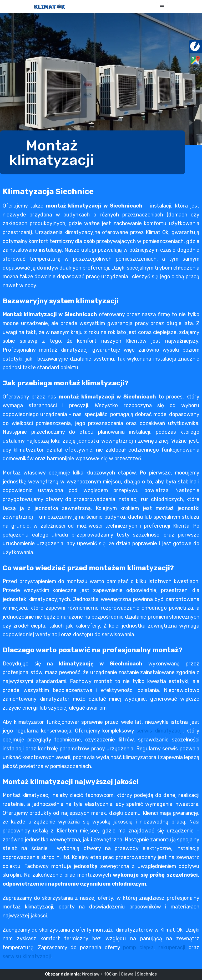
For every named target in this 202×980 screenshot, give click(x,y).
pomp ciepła (138, 947)
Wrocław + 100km (100, 974)
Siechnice (147, 974)
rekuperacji (172, 947)
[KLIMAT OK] (50, 7)
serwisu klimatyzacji (27, 956)
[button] (92, 152)
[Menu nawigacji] (162, 7)
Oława (127, 974)
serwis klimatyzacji (160, 731)
